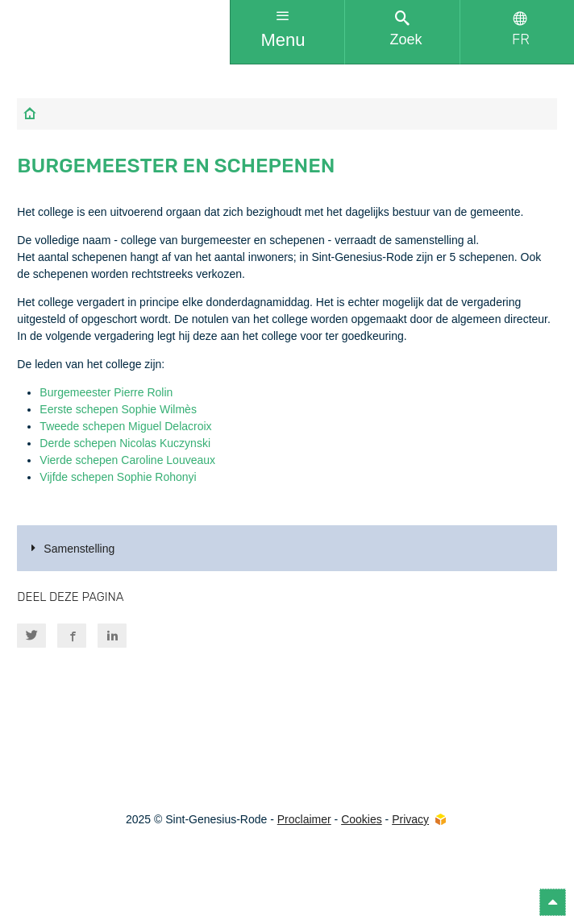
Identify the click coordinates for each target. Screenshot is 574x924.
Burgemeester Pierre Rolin (106, 392)
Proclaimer (304, 819)
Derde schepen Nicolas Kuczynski (125, 443)
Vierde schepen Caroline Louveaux (127, 460)
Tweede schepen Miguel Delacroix (125, 426)
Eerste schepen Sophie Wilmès (118, 409)
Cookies (362, 819)
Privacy (410, 819)
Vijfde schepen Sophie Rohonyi (118, 477)
